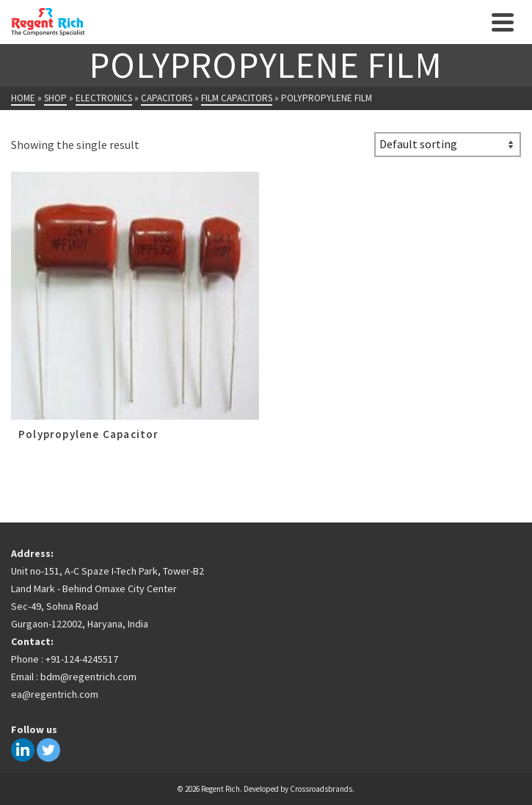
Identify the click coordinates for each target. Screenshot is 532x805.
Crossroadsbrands (321, 789)
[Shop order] (448, 145)
